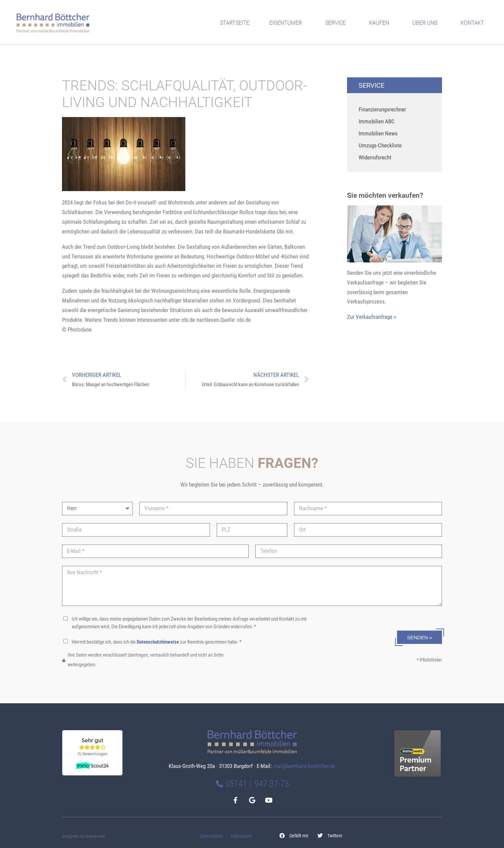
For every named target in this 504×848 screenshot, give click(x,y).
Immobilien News (378, 133)
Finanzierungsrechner (382, 109)
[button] (294, 836)
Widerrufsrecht (375, 157)
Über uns (426, 23)
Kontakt (474, 23)
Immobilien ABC (377, 121)
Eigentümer (287, 23)
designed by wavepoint (83, 836)
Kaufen (381, 23)
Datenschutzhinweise (158, 642)
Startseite (235, 23)
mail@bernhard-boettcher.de (304, 766)
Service (337, 23)
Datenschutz (211, 836)
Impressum (241, 836)
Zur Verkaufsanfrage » (371, 317)
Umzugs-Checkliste (380, 145)
